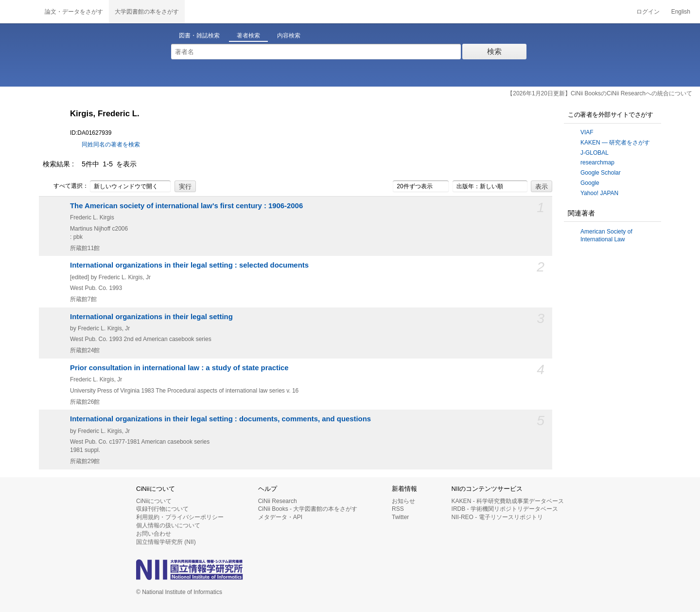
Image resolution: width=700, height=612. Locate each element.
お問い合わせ (154, 534)
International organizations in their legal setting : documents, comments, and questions (220, 419)
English (681, 12)
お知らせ (403, 501)
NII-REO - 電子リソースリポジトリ (497, 517)
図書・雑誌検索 (199, 36)
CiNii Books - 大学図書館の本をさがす (308, 509)
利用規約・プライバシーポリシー (180, 517)
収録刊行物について (162, 509)
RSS (398, 509)
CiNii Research (278, 501)
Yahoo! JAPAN (599, 193)
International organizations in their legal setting (151, 317)
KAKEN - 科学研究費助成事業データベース (508, 501)
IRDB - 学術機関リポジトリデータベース (505, 509)
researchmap (597, 162)
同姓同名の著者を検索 (111, 144)
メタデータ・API (280, 517)
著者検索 (248, 36)
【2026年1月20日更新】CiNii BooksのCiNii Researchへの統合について (600, 93)
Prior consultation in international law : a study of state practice (179, 368)
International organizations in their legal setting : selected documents (189, 265)
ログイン (648, 12)
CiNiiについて (154, 501)
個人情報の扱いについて (168, 525)
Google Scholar (601, 173)
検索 (494, 51)
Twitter (400, 517)
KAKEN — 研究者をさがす (615, 143)
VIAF (587, 132)
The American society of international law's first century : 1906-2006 (186, 206)
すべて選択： (66, 186)
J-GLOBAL (595, 153)
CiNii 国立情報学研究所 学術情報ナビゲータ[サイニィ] (19, 12)
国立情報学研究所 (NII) (166, 542)
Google (590, 183)
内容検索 (289, 36)
